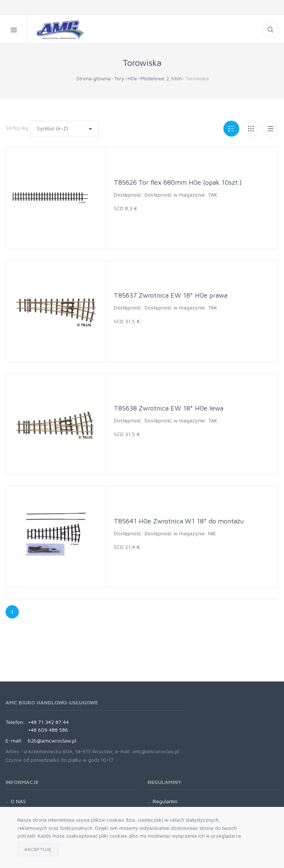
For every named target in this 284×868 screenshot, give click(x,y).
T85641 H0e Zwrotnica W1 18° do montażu (179, 521)
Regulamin (165, 801)
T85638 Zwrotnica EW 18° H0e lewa (169, 408)
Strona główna (93, 78)
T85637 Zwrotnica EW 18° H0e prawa (171, 295)
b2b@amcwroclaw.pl (52, 740)
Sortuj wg (17, 128)
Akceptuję (38, 849)
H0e (132, 78)
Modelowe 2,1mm (161, 78)
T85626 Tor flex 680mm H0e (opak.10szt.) (178, 182)
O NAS (18, 801)
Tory (119, 78)
